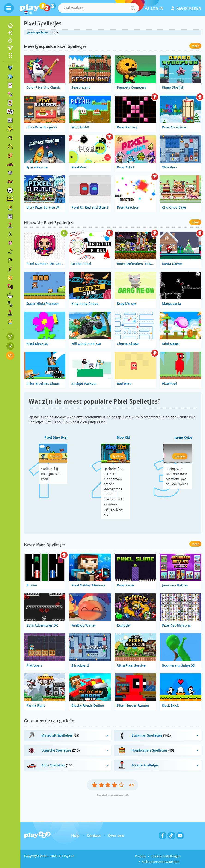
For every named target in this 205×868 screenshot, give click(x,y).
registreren (186, 8)
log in (154, 8)
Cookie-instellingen (166, 856)
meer (195, 46)
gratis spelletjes (38, 32)
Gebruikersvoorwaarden (161, 862)
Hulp (75, 836)
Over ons (116, 836)
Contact (94, 836)
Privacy (140, 856)
